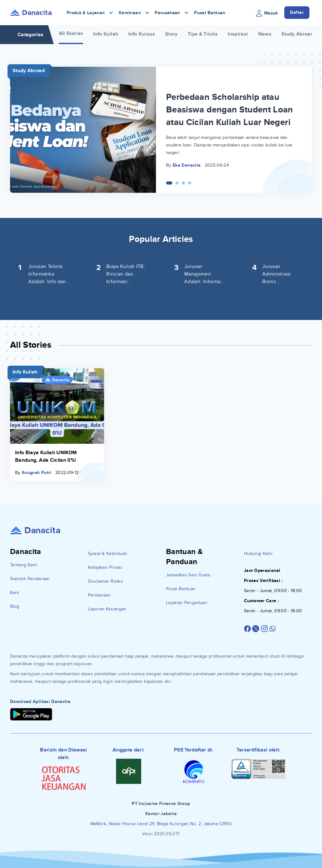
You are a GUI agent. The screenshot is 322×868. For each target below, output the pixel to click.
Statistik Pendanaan (30, 579)
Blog (15, 606)
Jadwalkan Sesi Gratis (188, 575)
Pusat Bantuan (210, 13)
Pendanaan (99, 595)
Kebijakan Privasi (105, 567)
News (265, 34)
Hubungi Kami (258, 554)
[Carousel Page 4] (190, 183)
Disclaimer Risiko (105, 581)
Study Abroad (297, 34)
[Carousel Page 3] (183, 183)
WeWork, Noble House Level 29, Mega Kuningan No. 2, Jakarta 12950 (161, 824)
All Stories (71, 33)
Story (171, 34)
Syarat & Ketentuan (108, 554)
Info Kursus (142, 34)
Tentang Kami (24, 565)
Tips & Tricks (203, 34)
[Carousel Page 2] (177, 183)
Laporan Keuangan (107, 609)
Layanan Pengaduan (187, 603)
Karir (15, 593)
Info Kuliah (106, 34)
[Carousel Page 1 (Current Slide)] (169, 183)
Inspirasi (238, 34)
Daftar (297, 12)
